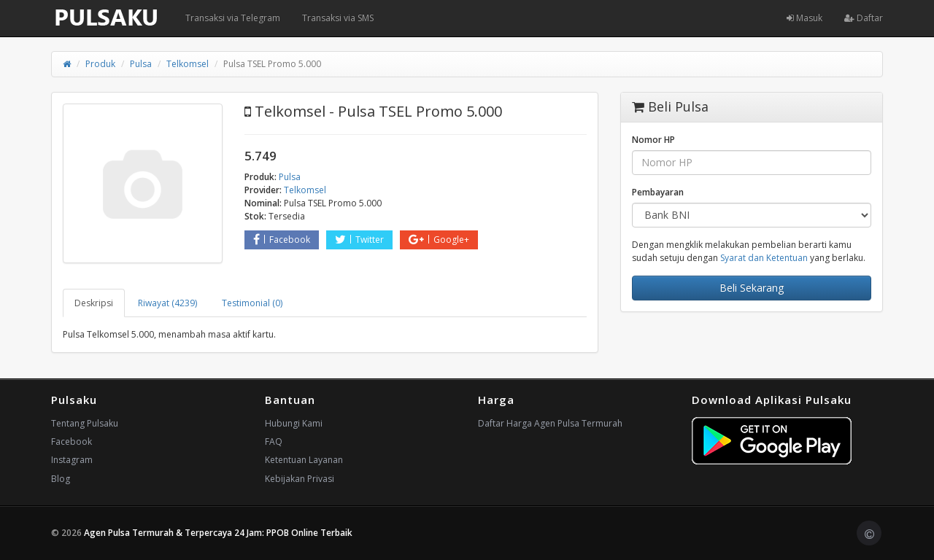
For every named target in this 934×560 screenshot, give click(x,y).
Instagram (72, 460)
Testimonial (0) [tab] (252, 303)
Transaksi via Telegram (233, 18)
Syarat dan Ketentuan (764, 258)
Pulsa (141, 64)
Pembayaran (658, 192)
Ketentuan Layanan (304, 460)
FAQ (274, 442)
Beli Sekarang (752, 288)
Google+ (439, 240)
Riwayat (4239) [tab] (167, 303)
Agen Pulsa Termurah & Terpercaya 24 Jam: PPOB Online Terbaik (218, 533)
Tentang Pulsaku (85, 423)
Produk (100, 64)
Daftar (864, 18)
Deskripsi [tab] (94, 303)
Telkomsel (188, 64)
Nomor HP (653, 140)
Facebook (282, 240)
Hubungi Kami (294, 423)
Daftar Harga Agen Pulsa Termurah (550, 423)
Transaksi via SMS (338, 18)
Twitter (359, 240)
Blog (61, 479)
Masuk (804, 18)
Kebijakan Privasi (300, 479)
